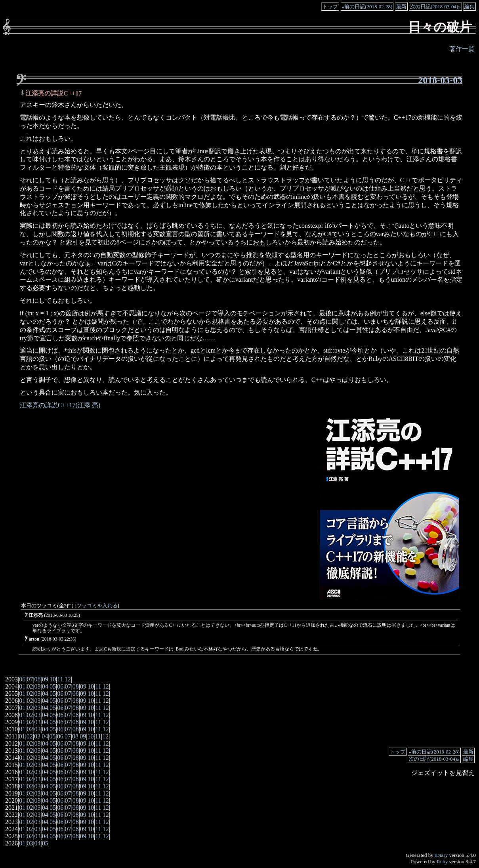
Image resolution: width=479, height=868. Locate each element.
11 (60, 679)
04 (45, 686)
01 (22, 686)
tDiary (441, 855)
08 (38, 679)
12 (68, 679)
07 (30, 679)
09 (45, 679)
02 (30, 686)
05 (53, 686)
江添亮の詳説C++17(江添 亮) (60, 405)
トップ (330, 7)
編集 (469, 7)
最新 (401, 7)
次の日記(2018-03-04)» (435, 7)
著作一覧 (462, 49)
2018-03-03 (440, 80)
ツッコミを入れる (97, 606)
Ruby (442, 861)
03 (38, 686)
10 (53, 679)
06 (22, 679)
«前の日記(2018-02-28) (367, 7)
